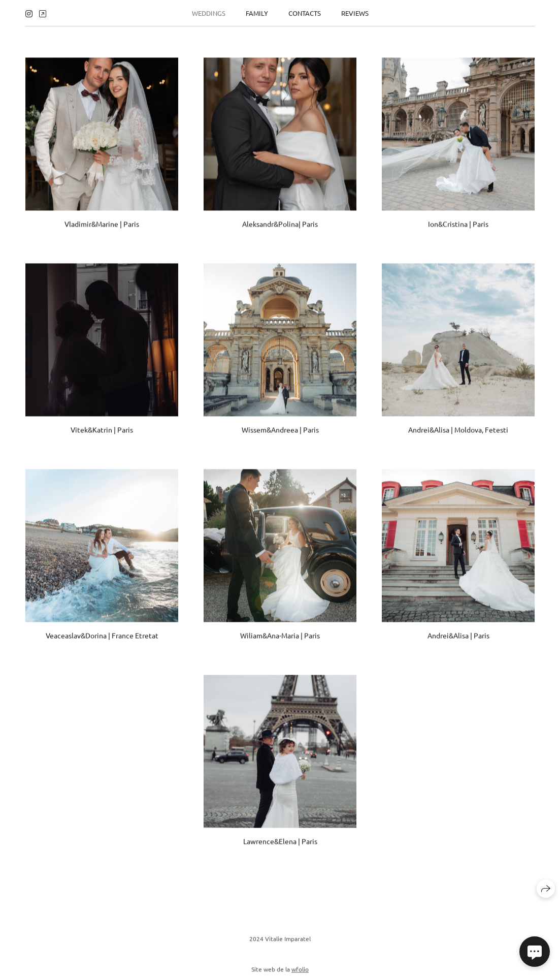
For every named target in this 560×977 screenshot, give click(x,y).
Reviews (355, 12)
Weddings (209, 12)
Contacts (305, 12)
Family (257, 12)
